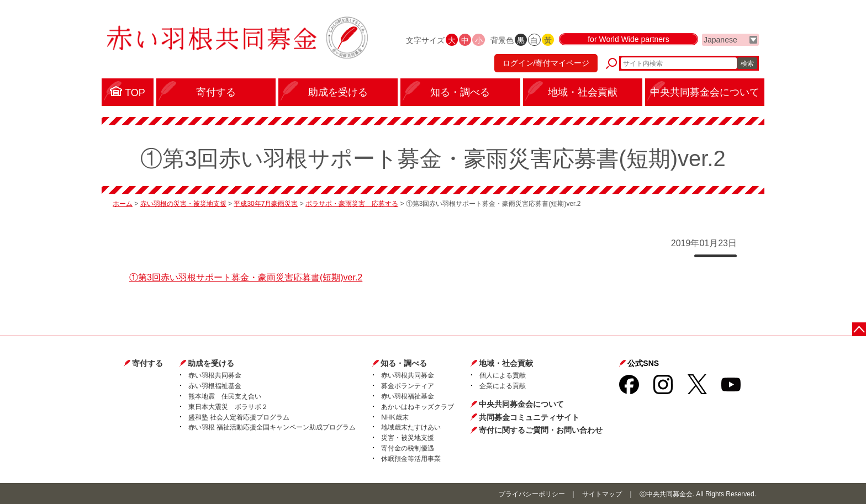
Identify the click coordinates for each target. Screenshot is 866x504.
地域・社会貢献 (506, 363)
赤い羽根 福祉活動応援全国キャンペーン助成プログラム (272, 427)
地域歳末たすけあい (411, 427)
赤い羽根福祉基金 (215, 386)
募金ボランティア (408, 386)
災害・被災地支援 (408, 438)
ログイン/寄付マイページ (546, 63)
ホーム (123, 204)
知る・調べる (404, 363)
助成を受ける (211, 363)
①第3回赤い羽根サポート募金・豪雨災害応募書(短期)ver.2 (246, 277)
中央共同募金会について (521, 404)
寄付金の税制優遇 (408, 448)
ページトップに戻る (859, 329)
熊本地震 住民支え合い (225, 396)
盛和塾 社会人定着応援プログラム (239, 417)
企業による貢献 (503, 386)
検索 (747, 63)
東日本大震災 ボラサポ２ (228, 407)
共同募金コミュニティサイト (529, 417)
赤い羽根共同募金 (215, 375)
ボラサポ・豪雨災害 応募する (352, 204)
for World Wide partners (629, 40)
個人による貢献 (503, 375)
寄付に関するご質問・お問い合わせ (541, 430)
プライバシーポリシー (532, 494)
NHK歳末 (395, 417)
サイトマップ (602, 494)
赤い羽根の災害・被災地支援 (183, 204)
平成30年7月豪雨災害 (266, 204)
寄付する (147, 363)
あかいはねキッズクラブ (418, 407)
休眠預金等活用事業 (411, 459)
